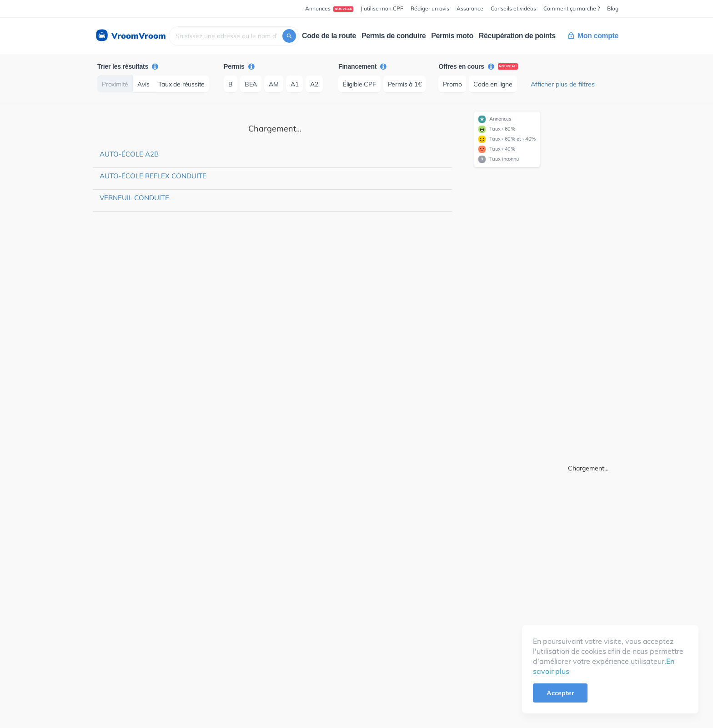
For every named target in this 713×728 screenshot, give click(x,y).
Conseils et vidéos (513, 8)
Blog (613, 8)
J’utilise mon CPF (382, 8)
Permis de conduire (394, 36)
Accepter (560, 693)
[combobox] (234, 36)
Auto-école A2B (129, 154)
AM (274, 84)
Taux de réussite (181, 84)
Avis (143, 84)
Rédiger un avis (430, 8)
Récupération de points (517, 36)
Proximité (115, 84)
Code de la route (329, 36)
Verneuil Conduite (134, 198)
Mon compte (593, 36)
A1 (295, 84)
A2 (314, 84)
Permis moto (452, 36)
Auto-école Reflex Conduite (153, 176)
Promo (452, 84)
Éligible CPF (359, 84)
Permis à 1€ (405, 84)
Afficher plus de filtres (563, 84)
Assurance (470, 8)
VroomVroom (130, 36)
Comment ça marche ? (572, 8)
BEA (251, 84)
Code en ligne (493, 84)
